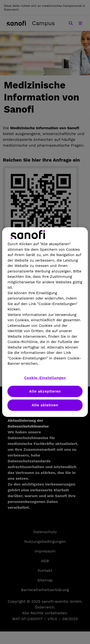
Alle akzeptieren (45, 391)
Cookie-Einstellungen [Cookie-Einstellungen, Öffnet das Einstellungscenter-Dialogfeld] (45, 378)
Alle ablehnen (45, 405)
